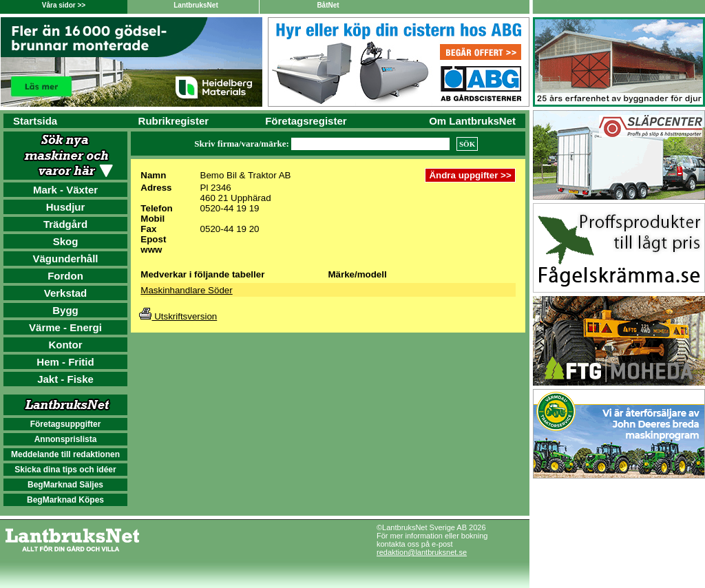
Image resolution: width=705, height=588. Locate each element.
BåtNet (328, 5)
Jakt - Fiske (65, 379)
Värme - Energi (65, 327)
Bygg (65, 310)
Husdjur (66, 207)
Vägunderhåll (65, 259)
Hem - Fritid (65, 362)
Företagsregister (306, 121)
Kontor (65, 345)
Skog (66, 241)
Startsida (35, 121)
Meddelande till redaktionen (65, 454)
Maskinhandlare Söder (186, 290)
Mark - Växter (65, 190)
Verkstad (66, 293)
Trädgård (65, 224)
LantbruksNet (196, 5)
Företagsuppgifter (66, 424)
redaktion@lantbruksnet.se (422, 552)
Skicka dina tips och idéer (65, 470)
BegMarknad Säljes (65, 485)
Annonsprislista (66, 439)
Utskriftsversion (178, 316)
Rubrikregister (174, 121)
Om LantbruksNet (472, 121)
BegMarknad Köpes (65, 500)
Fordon (65, 276)
